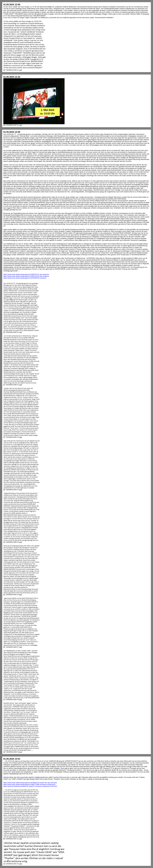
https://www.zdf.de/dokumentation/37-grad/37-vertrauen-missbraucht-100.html (30, 786)
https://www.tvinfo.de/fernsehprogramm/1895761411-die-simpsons (26, 274)
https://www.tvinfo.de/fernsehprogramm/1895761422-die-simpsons (26, 276)
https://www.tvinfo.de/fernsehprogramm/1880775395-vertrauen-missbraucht (29, 784)
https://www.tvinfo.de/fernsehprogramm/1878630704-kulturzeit (25, 278)
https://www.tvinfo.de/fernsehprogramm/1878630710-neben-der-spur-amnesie (30, 783)
